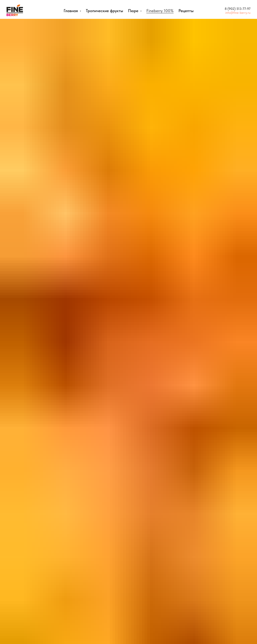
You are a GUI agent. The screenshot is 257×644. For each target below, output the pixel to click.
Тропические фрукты (104, 11)
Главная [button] (71, 11)
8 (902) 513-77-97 (238, 9)
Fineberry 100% (160, 11)
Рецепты (186, 11)
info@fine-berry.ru (238, 13)
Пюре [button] (134, 11)
